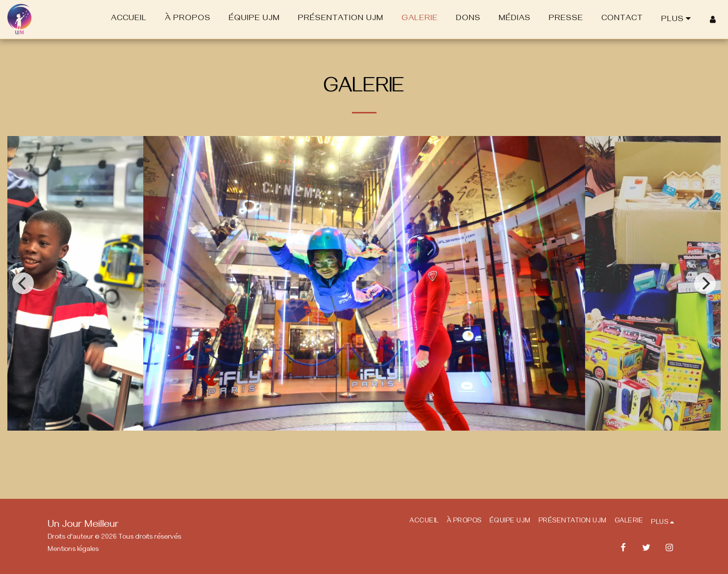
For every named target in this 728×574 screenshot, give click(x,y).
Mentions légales (73, 550)
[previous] (23, 283)
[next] (705, 283)
